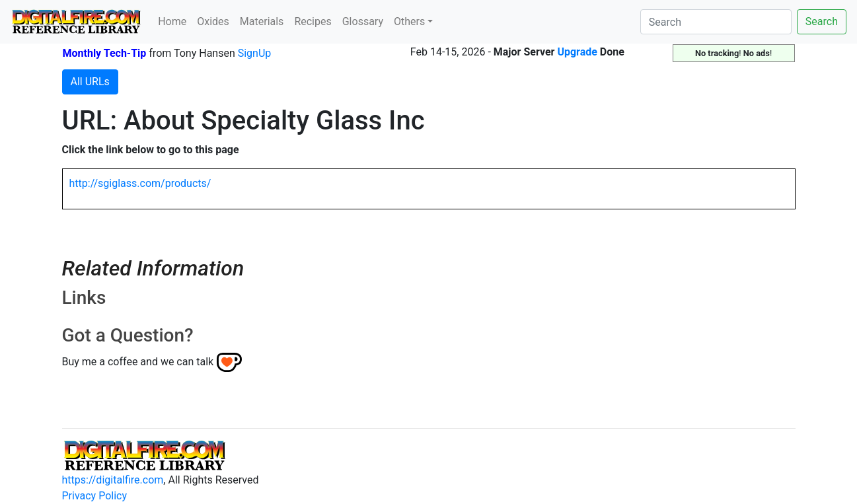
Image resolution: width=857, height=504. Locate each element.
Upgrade (577, 52)
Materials (262, 21)
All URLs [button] (90, 82)
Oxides (213, 21)
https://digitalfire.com (113, 480)
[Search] (716, 22)
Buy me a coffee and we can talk (138, 362)
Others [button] (409, 21)
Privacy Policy (95, 496)
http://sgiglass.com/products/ (140, 183)
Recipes (313, 21)
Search (822, 21)
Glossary (363, 21)
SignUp (255, 53)
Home (172, 21)
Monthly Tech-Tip (105, 53)
